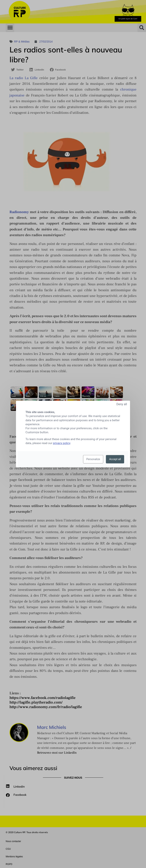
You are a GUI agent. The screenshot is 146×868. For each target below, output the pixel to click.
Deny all (122, 404)
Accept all (115, 459)
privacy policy (62, 443)
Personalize (93, 459)
